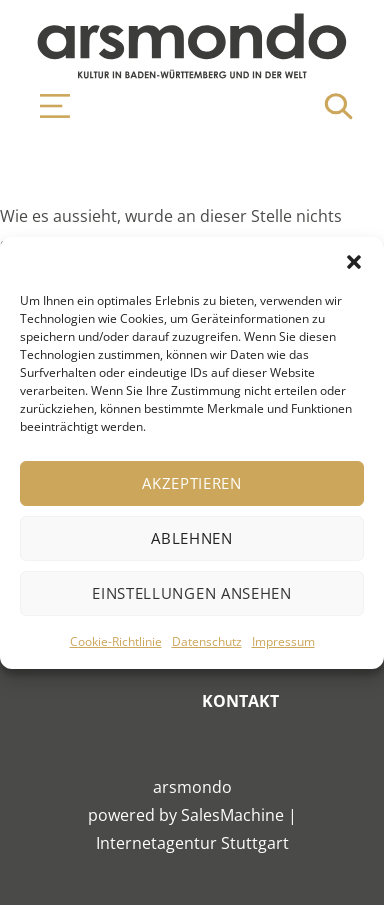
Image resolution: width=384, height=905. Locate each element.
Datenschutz (207, 641)
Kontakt (240, 701)
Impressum (283, 641)
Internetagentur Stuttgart (192, 843)
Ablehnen (192, 538)
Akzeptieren (192, 483)
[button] (354, 262)
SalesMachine (232, 815)
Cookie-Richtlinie (116, 641)
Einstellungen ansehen (192, 593)
